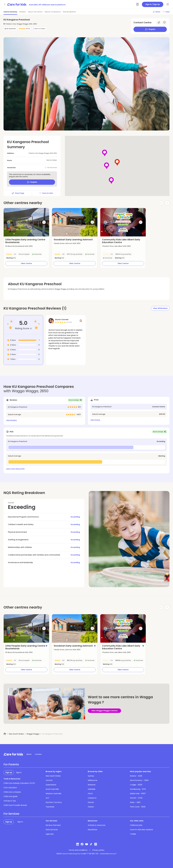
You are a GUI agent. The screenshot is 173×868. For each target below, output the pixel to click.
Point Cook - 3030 (138, 807)
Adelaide (92, 789)
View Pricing (95, 420)
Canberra (92, 798)
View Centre (26, 263)
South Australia (52, 789)
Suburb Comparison (53, 12)
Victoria (49, 780)
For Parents (11, 764)
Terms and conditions (78, 850)
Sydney (91, 776)
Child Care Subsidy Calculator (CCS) (19, 783)
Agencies (50, 834)
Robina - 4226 (136, 776)
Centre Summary (10, 12)
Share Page (18, 193)
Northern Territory (54, 802)
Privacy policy (98, 850)
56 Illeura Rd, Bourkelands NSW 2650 (19, 246)
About (29, 754)
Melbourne (93, 780)
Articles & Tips (10, 801)
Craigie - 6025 (136, 785)
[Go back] (5, 4)
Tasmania (50, 807)
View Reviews (11, 420)
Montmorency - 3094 (139, 780)
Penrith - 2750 (136, 798)
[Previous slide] (9, 222)
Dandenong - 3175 (138, 789)
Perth (90, 794)
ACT (47, 798)
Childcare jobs (136, 825)
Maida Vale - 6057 (138, 794)
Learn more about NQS (15, 469)
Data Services (52, 830)
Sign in (19, 772)
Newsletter (93, 830)
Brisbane (92, 785)
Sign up (9, 772)
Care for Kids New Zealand (141, 830)
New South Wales (16, 734)
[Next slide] (44, 222)
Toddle (133, 834)
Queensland (51, 785)
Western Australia (53, 794)
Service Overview (53, 825)
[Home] (5, 734)
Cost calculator (10, 788)
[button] (14, 234)
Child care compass (12, 792)
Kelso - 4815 (135, 802)
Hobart (91, 807)
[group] (26, 222)
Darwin (91, 802)
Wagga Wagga (33, 734)
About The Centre (35, 12)
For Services (11, 814)
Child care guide (10, 796)
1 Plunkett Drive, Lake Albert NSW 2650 (116, 246)
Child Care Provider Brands (15, 805)
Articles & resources (97, 825)
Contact (38, 754)
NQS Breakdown (69, 12)
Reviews (23, 12)
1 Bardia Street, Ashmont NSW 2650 (67, 243)
